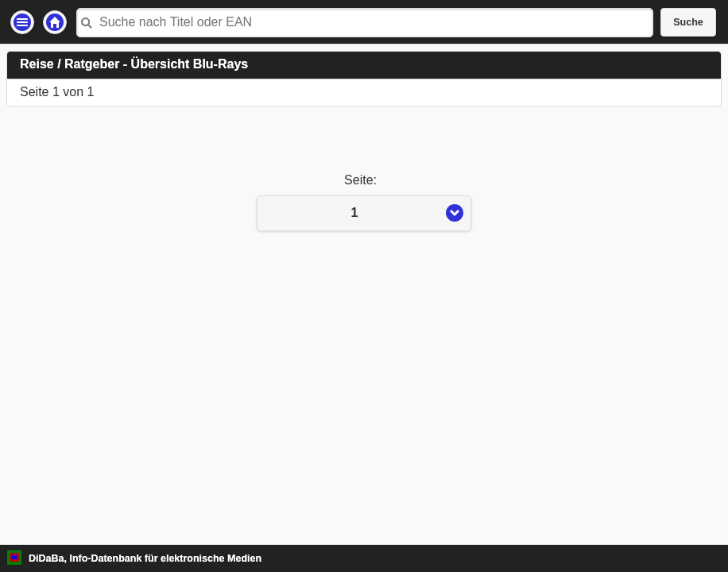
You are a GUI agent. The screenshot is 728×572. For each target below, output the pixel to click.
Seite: (364, 180)
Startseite (55, 22)
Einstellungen (22, 22)
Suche (688, 22)
